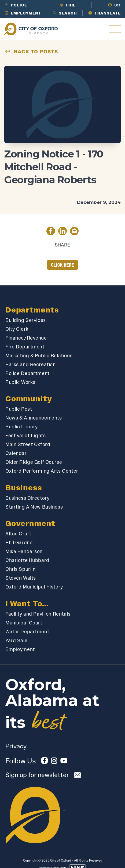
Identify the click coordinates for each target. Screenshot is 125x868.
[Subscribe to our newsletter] (62, 775)
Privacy (16, 746)
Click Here (63, 265)
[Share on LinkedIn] (62, 232)
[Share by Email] (74, 232)
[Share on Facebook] (51, 232)
